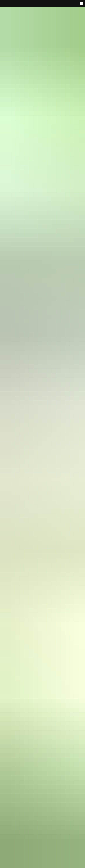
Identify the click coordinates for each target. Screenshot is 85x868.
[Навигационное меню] (81, 4)
